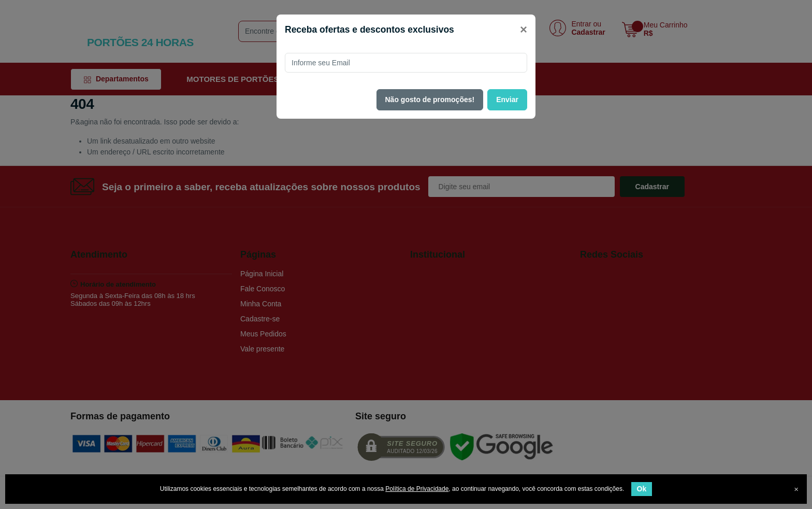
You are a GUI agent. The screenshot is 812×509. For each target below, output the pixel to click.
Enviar (507, 100)
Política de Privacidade (417, 489)
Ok (642, 489)
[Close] (524, 30)
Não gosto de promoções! (430, 100)
